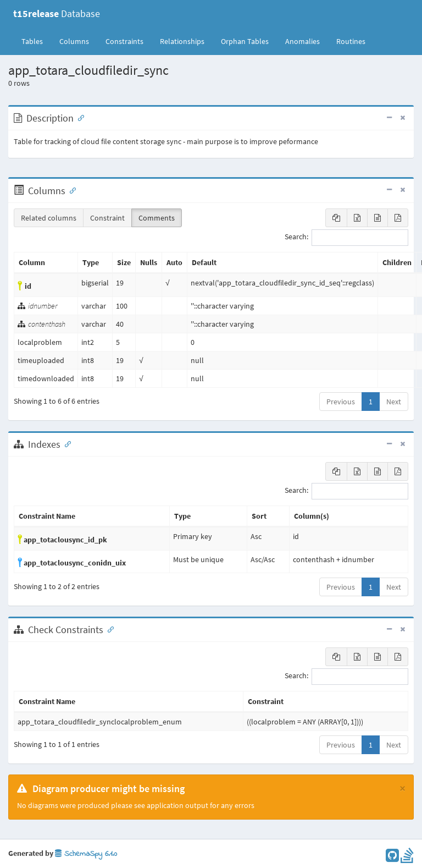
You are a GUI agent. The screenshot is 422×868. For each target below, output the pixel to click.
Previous (341, 402)
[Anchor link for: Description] (79, 117)
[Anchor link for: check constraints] (108, 629)
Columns (74, 41)
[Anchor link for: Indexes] (65, 443)
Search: (346, 238)
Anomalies (302, 41)
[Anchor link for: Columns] (70, 190)
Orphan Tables (245, 41)
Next (394, 402)
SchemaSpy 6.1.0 (86, 854)
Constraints (124, 41)
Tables (36, 41)
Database (57, 13)
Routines (351, 41)
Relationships (182, 41)
